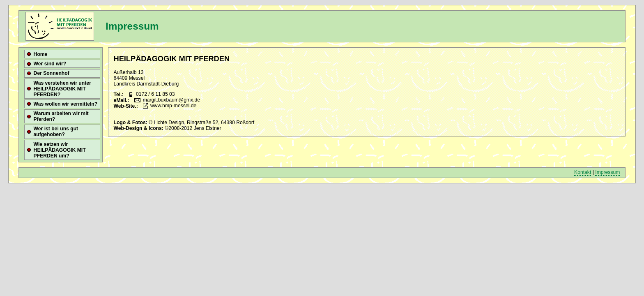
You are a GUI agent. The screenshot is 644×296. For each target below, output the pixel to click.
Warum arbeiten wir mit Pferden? (61, 116)
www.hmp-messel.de (173, 106)
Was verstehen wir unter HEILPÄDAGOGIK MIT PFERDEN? (62, 89)
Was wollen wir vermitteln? (66, 104)
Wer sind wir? (50, 64)
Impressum (607, 172)
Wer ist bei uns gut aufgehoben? (56, 132)
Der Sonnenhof (52, 73)
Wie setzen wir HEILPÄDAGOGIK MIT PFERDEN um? (60, 150)
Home (41, 54)
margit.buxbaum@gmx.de (171, 100)
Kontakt (583, 172)
